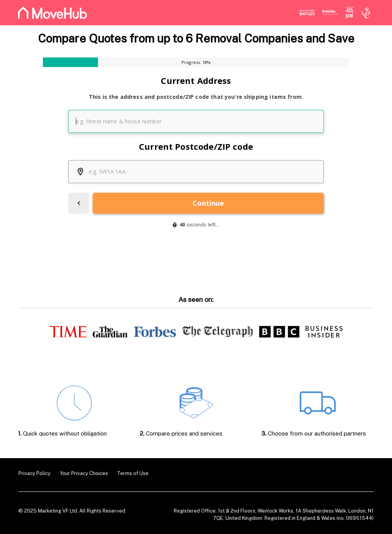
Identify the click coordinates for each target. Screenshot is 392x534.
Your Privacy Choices (84, 473)
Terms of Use (133, 473)
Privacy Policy (34, 473)
